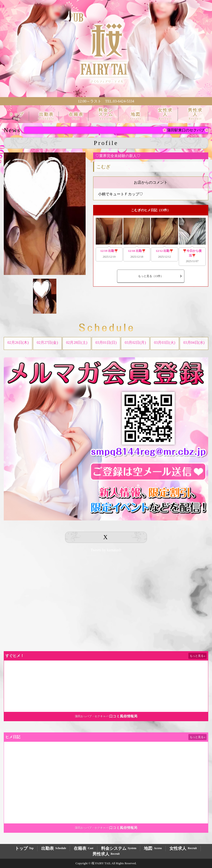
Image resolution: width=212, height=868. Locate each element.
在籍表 (76, 116)
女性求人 (165, 114)
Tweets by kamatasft (106, 550)
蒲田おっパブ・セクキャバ (92, 716)
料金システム (106, 114)
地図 (136, 116)
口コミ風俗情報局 (123, 716)
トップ (17, 116)
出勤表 (46, 116)
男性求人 (195, 114)
